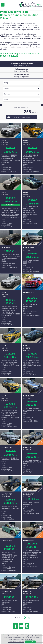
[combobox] (21, 83)
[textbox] (21, 83)
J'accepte (30, 642)
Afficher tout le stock (22, 117)
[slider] (1, 105)
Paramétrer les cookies (16, 642)
